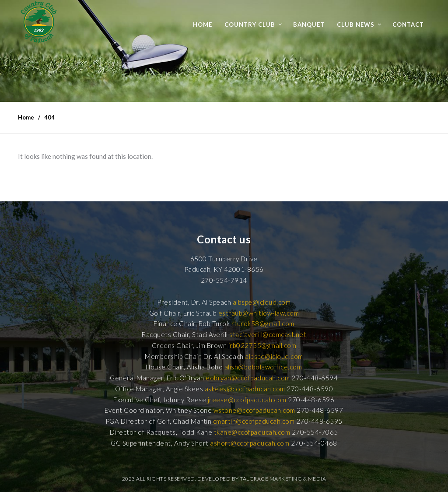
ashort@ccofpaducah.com (250, 443)
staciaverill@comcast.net (268, 334)
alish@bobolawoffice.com (263, 367)
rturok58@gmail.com (263, 323)
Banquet (309, 25)
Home (203, 25)
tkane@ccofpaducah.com (252, 432)
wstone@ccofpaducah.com (254, 410)
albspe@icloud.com (262, 302)
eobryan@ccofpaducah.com (248, 378)
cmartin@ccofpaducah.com (254, 421)
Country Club (250, 25)
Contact (408, 25)
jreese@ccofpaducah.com (247, 400)
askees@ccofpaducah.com (245, 389)
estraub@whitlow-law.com (259, 313)
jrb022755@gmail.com (262, 345)
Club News (356, 25)
